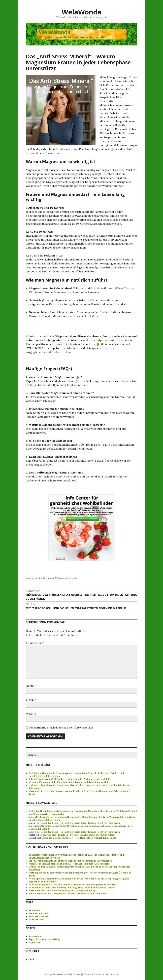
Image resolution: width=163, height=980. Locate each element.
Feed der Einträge (39, 914)
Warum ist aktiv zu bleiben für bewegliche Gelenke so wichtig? (63, 891)
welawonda (71, 578)
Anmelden (34, 911)
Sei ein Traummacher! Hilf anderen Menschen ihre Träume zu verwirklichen (70, 779)
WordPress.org (37, 920)
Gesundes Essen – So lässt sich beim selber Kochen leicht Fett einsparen (80, 823)
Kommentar (35, 643)
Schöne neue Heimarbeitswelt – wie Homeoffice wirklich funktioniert (78, 838)
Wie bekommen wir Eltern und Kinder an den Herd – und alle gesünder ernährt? (72, 885)
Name (31, 686)
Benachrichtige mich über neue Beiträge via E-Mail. (61, 727)
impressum (35, 942)
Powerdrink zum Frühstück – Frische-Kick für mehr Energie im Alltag (76, 835)
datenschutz (35, 936)
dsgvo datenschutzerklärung (44, 939)
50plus (32, 817)
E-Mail (31, 700)
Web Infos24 (35, 811)
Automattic (112, 974)
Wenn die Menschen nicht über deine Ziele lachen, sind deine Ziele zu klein (69, 782)
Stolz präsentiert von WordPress (62, 974)
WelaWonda (82, 12)
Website (31, 714)
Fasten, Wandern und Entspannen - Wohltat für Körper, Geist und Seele (67, 894)
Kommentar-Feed (39, 917)
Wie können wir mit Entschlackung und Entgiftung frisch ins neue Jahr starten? (72, 888)
